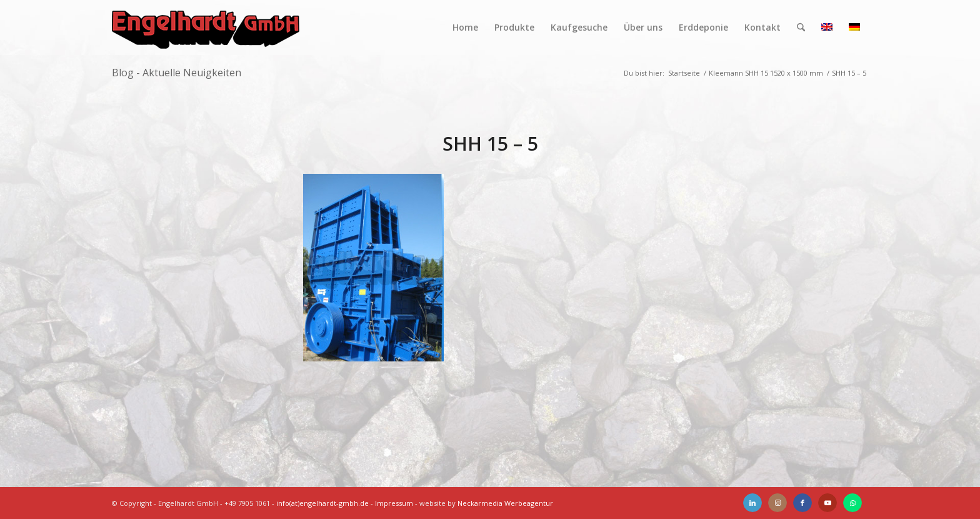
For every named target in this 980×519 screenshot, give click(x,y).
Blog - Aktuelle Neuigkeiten (177, 73)
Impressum (394, 503)
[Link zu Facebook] (802, 503)
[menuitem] (465, 28)
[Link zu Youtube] (827, 503)
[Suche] (801, 28)
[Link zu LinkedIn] (752, 503)
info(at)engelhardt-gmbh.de (322, 503)
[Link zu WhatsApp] (852, 503)
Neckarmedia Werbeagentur (505, 503)
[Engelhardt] (206, 28)
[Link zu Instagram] (777, 503)
